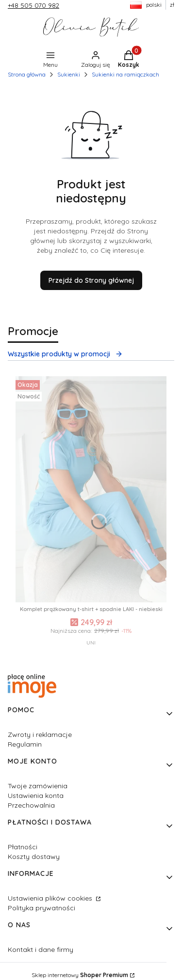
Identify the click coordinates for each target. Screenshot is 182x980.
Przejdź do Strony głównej (91, 280)
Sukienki (69, 74)
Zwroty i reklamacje (40, 735)
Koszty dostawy (34, 857)
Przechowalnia (31, 805)
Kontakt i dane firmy (41, 949)
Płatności (23, 847)
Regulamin (25, 744)
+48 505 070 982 (33, 5)
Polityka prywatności (41, 908)
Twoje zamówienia (38, 786)
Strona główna (27, 74)
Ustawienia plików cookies (51, 898)
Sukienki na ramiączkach (125, 74)
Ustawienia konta (36, 796)
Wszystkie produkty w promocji (65, 354)
